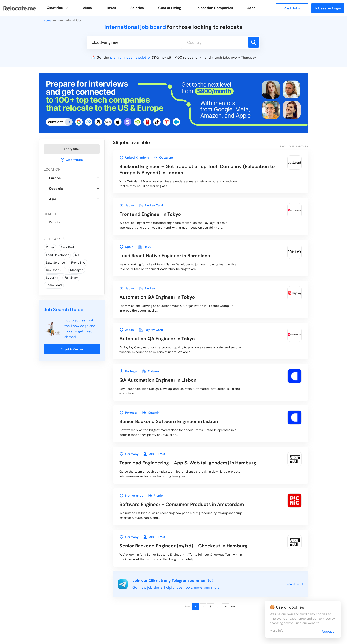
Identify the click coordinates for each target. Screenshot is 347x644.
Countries (55, 8)
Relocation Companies (214, 8)
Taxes (111, 8)
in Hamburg (188, 463)
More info (277, 631)
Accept (328, 631)
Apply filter (72, 149)
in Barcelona (165, 256)
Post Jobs (292, 8)
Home (50, 20)
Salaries (137, 8)
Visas (87, 8)
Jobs (252, 8)
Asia (53, 199)
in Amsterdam (182, 504)
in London (197, 169)
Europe (55, 178)
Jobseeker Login (328, 8)
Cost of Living (170, 8)
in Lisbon (158, 380)
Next (234, 606)
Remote (55, 222)
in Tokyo (150, 214)
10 (226, 606)
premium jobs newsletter (131, 57)
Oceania (56, 189)
